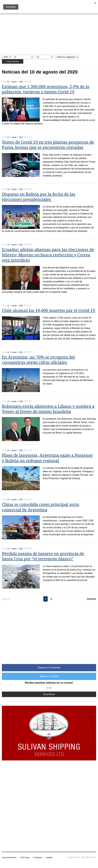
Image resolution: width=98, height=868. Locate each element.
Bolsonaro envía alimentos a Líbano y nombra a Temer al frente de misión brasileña (48, 409)
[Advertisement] (49, 36)
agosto (14, 81)
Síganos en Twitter (49, 676)
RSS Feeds (25, 858)
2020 (21, 81)
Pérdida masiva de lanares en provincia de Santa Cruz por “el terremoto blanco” (43, 556)
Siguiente (92, 599)
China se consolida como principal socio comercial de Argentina (41, 507)
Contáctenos (38, 858)
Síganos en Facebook (49, 668)
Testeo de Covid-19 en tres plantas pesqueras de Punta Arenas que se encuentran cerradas (48, 145)
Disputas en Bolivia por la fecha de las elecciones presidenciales (39, 197)
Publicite (49, 858)
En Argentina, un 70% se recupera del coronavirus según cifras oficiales (38, 360)
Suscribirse (49, 694)
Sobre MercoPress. (9, 858)
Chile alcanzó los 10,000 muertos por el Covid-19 (48, 310)
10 (8, 81)
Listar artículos (13, 61)
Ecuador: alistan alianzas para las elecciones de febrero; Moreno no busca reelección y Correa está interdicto (48, 255)
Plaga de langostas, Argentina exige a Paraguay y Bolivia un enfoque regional (47, 458)
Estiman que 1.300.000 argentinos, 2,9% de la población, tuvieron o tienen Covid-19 (46, 89)
